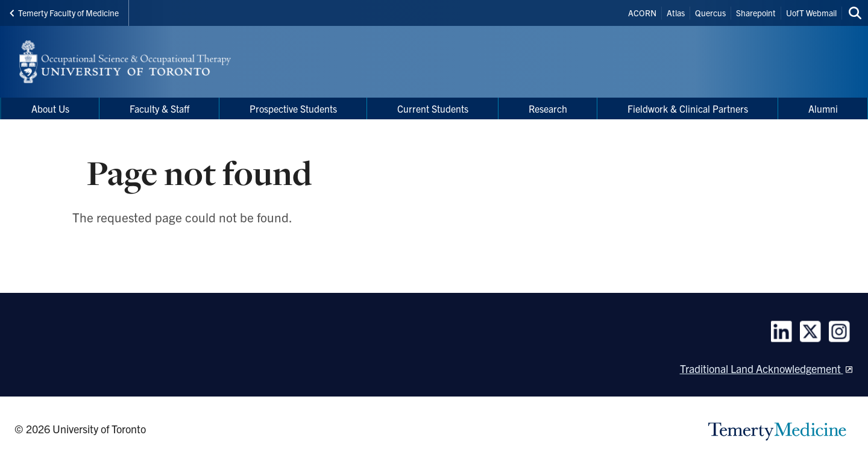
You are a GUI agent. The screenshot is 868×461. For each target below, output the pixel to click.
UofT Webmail (811, 13)
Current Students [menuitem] (433, 108)
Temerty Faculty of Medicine (64, 13)
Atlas (676, 13)
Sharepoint (756, 13)
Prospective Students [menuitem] (293, 108)
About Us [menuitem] (50, 108)
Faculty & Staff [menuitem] (159, 108)
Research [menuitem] (548, 108)
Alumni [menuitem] (823, 108)
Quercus (710, 13)
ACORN (642, 13)
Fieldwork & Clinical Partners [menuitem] (688, 108)
